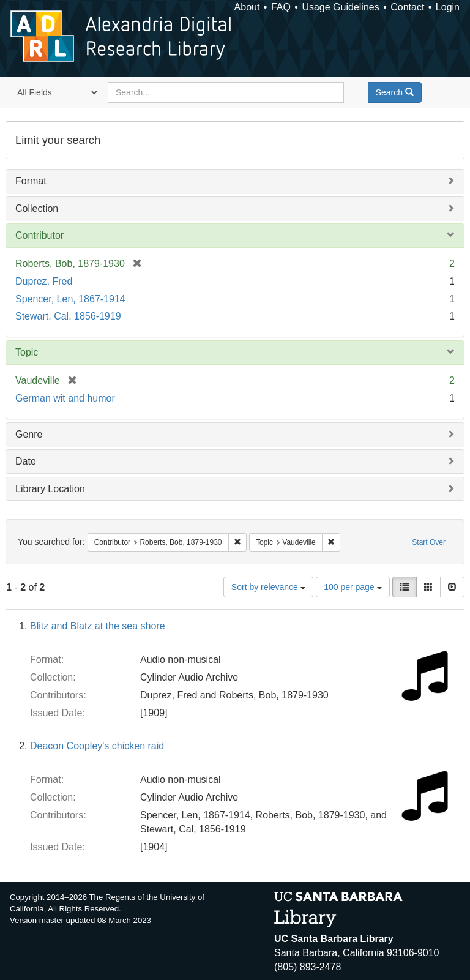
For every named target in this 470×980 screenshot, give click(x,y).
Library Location (50, 489)
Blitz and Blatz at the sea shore (98, 626)
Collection (37, 208)
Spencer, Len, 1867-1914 (70, 299)
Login (448, 7)
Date (26, 461)
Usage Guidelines (340, 7)
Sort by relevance (268, 587)
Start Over (429, 542)
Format (31, 181)
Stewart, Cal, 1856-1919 (68, 316)
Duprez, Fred (44, 281)
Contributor (39, 235)
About (247, 7)
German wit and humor (65, 398)
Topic (27, 352)
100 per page (352, 587)
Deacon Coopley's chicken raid (97, 746)
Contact (407, 7)
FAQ (281, 7)
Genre (29, 434)
